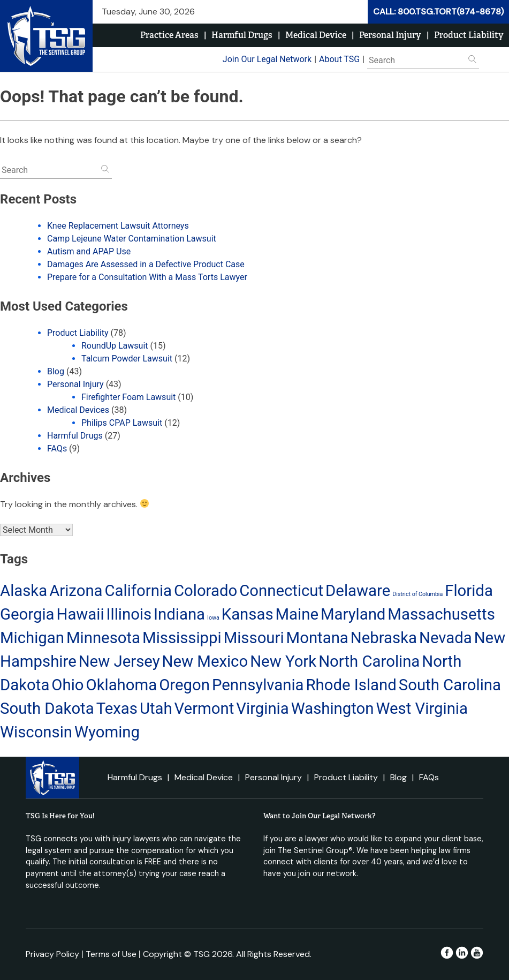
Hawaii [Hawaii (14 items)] (80, 614)
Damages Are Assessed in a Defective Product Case (146, 264)
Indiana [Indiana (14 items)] (179, 614)
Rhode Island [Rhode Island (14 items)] (351, 685)
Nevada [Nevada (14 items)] (446, 638)
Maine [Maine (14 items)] (297, 614)
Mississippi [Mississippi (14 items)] (182, 638)
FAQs (57, 448)
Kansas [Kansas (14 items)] (248, 614)
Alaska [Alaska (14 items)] (24, 591)
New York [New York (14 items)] (283, 661)
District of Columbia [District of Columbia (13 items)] (417, 594)
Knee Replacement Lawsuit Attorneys (118, 226)
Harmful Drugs (242, 35)
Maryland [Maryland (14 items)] (353, 614)
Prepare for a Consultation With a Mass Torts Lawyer (147, 277)
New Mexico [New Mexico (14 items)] (205, 661)
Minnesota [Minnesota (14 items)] (103, 638)
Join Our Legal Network (267, 59)
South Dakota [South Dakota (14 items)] (47, 708)
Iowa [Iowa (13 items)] (213, 618)
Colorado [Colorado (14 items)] (206, 591)
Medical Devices (78, 410)
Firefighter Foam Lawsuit (128, 397)
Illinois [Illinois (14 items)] (129, 614)
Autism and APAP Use (89, 251)
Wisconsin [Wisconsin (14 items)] (36, 732)
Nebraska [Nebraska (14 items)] (384, 638)
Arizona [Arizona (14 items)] (76, 591)
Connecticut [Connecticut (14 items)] (281, 591)
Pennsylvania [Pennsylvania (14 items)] (258, 685)
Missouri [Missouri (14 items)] (254, 638)
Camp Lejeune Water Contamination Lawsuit (132, 239)
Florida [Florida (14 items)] (469, 591)
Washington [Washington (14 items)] (333, 708)
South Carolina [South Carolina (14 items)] (450, 685)
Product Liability (469, 35)
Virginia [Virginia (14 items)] (262, 708)
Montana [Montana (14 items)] (317, 638)
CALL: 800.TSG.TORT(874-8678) (438, 12)
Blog (56, 371)
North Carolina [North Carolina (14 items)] (369, 661)
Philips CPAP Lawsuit (122, 423)
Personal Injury (390, 35)
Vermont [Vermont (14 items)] (204, 708)
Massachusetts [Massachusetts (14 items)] (441, 614)
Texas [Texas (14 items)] (117, 708)
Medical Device (316, 35)
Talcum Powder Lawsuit (127, 359)
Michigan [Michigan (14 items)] (32, 638)
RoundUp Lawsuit (115, 346)
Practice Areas (169, 35)
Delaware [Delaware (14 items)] (358, 591)
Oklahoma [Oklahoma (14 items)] (121, 685)
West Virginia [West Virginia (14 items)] (422, 708)
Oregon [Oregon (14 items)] (184, 685)
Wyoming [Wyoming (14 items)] (107, 732)
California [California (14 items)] (138, 591)
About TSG (339, 59)
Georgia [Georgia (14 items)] (27, 614)
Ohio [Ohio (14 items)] (67, 685)
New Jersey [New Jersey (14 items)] (119, 661)
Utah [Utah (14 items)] (156, 708)
